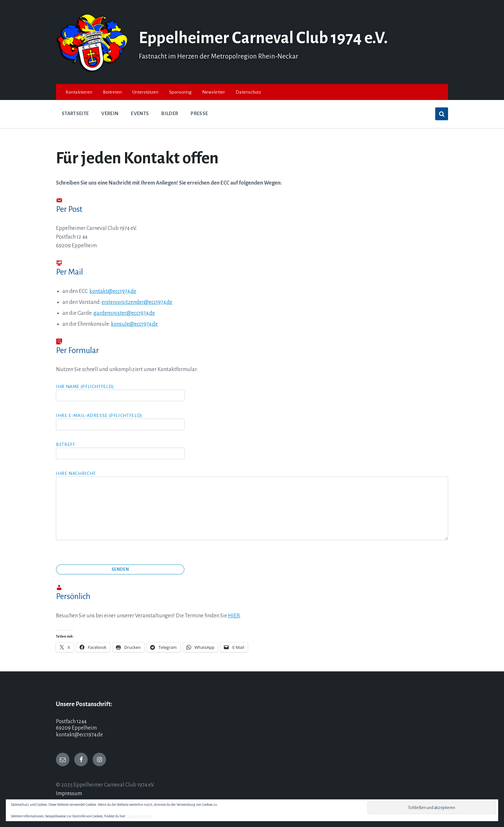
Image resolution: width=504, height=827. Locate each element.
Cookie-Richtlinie (139, 816)
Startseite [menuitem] (75, 114)
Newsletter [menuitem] (214, 92)
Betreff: (252, 450)
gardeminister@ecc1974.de (124, 313)
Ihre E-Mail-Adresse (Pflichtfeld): (120, 420)
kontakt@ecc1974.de (113, 291)
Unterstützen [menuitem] (145, 92)
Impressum (69, 794)
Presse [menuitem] (199, 114)
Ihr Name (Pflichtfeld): (252, 393)
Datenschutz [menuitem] (248, 92)
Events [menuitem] (140, 114)
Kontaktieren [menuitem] (79, 92)
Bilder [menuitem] (170, 114)
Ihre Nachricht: (252, 506)
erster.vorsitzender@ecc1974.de (137, 302)
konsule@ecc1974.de (134, 324)
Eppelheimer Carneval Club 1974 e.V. (263, 38)
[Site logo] (93, 71)
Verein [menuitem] (110, 114)
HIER (234, 616)
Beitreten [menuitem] (112, 92)
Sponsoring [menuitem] (180, 92)
